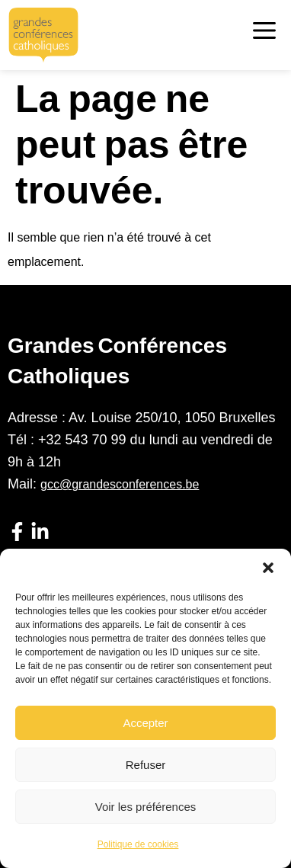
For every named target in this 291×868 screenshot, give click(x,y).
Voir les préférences (146, 807)
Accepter (145, 723)
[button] (268, 568)
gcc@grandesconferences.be (120, 484)
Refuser (146, 765)
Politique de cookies (138, 844)
